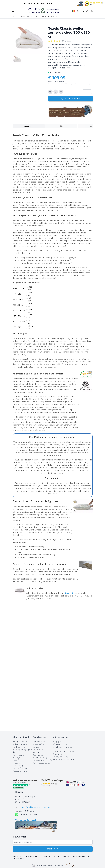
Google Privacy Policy (63, 856)
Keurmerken (38, 755)
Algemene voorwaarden (64, 759)
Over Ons (57, 751)
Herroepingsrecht (21, 768)
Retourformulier (20, 771)
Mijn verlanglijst (60, 744)
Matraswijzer (38, 747)
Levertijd (17, 760)
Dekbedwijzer (39, 742)
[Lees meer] (89, 84)
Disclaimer (58, 754)
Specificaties (61, 126)
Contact (20, 792)
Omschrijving (29, 126)
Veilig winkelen (20, 742)
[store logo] (43, 11)
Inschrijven (52, 849)
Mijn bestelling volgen (63, 747)
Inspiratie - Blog (40, 758)
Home (15, 16)
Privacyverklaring (61, 757)
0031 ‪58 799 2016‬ (26, 811)
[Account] (87, 11)
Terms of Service (81, 856)
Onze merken (69, 751)
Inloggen (57, 742)
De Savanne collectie (42, 760)
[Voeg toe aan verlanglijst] (50, 92)
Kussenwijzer (39, 744)
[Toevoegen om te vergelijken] (56, 92)
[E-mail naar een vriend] (61, 92)
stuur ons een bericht (27, 815)
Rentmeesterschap (41, 763)
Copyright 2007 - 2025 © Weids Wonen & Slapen (51, 865)
